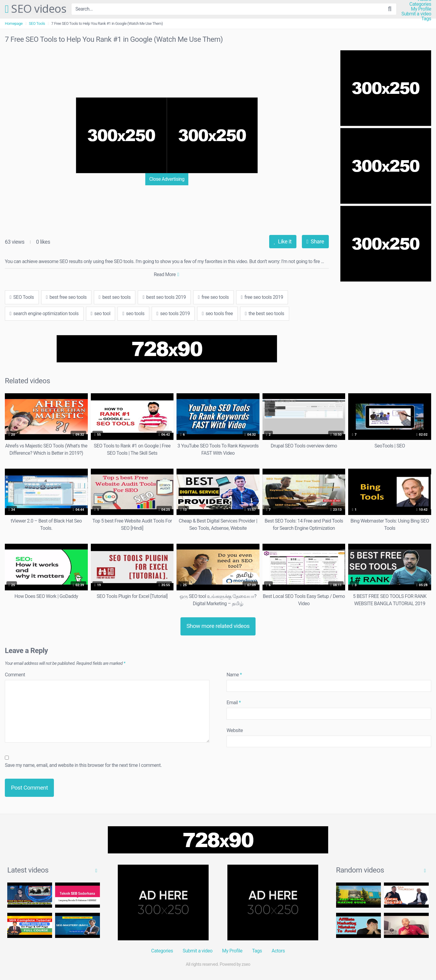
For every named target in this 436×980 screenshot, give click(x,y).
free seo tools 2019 (262, 297)
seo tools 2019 (173, 313)
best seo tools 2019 (164, 297)
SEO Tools (37, 23)
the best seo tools (265, 313)
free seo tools (213, 297)
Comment (15, 675)
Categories (420, 4)
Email (234, 703)
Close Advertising (167, 179)
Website (235, 730)
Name (234, 675)
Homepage (14, 23)
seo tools (133, 313)
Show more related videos (218, 626)
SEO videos (36, 9)
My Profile (421, 9)
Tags (426, 19)
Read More (166, 274)
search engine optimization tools (44, 313)
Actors (278, 951)
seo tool (101, 313)
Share (315, 241)
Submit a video (416, 14)
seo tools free (217, 313)
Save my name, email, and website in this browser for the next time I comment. (83, 765)
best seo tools (115, 297)
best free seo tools (66, 297)
